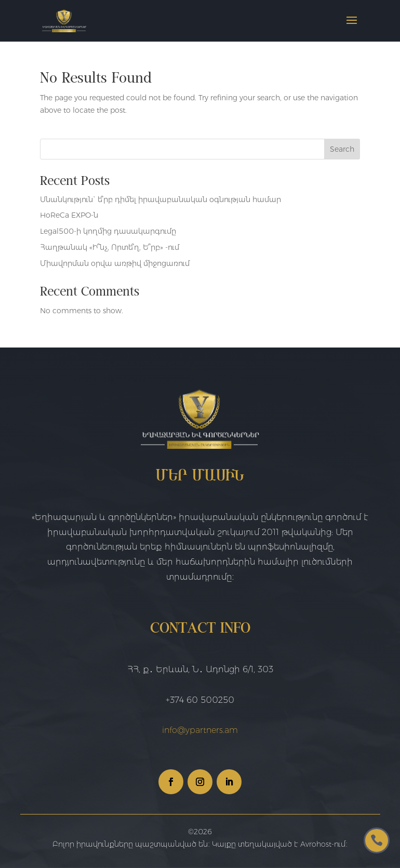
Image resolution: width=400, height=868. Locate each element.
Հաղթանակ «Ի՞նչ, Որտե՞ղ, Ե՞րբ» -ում (110, 247)
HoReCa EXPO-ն (69, 215)
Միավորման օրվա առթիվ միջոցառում (115, 263)
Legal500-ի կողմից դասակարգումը (108, 231)
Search (342, 149)
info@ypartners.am (200, 730)
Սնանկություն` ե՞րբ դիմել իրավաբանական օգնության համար (161, 199)
